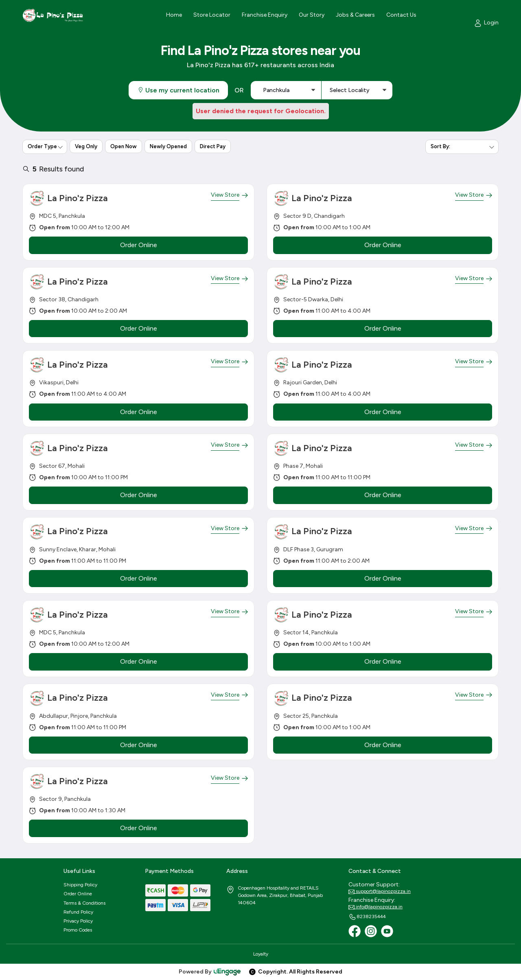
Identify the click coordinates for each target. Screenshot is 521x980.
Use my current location (178, 90)
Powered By (210, 972)
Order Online (78, 894)
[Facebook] (355, 931)
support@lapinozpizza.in (380, 892)
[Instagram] (371, 931)
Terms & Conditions (84, 903)
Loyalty (261, 954)
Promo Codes (78, 930)
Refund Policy (78, 912)
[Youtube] (387, 931)
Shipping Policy (80, 885)
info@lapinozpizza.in (375, 907)
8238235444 (367, 917)
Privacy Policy (78, 921)
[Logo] (53, 15)
